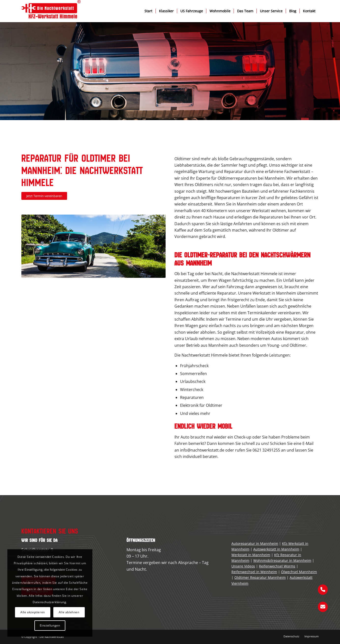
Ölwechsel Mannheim (299, 572)
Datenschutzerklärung (49, 602)
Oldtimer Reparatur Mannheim (260, 577)
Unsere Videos (243, 566)
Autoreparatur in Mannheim (255, 543)
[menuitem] (148, 11)
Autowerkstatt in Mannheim (276, 549)
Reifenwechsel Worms (277, 566)
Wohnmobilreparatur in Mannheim (282, 560)
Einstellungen (50, 625)
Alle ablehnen (69, 612)
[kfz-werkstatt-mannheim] (51, 11)
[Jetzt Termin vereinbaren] (44, 196)
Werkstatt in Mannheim (251, 555)
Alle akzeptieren (33, 612)
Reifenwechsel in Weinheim (254, 572)
